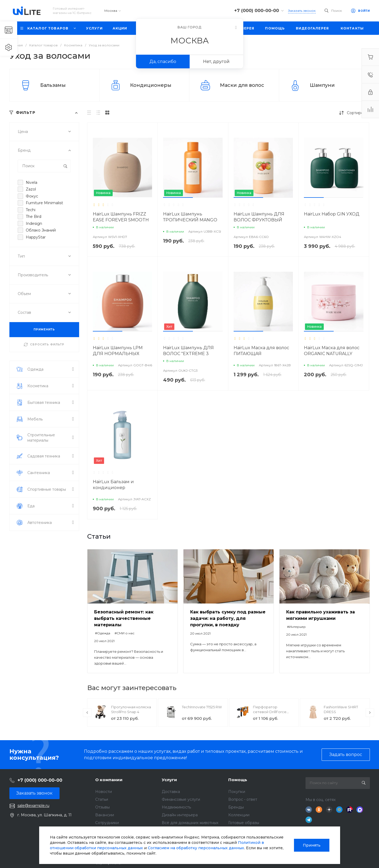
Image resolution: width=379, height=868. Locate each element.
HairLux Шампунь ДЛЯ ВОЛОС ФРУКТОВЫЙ (259, 217)
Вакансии (105, 815)
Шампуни (322, 85)
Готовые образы (244, 823)
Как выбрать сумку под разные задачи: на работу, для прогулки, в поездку (228, 618)
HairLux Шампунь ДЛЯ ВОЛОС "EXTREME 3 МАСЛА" (188, 354)
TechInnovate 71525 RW (202, 707)
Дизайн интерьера (180, 815)
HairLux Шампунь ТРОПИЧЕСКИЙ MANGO (190, 217)
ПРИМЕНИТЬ (44, 329)
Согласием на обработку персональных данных (196, 848)
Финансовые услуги (181, 799)
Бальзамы (53, 85)
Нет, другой (216, 62)
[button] (178, 198)
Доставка (171, 792)
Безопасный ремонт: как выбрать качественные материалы (124, 618)
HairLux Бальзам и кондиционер (113, 485)
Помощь (238, 780)
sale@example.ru (33, 806)
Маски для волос (242, 85)
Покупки (237, 792)
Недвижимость (176, 807)
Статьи (102, 799)
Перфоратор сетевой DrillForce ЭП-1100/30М (270, 712)
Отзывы (102, 807)
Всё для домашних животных (190, 823)
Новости (104, 792)
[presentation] (87, 713)
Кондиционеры (151, 85)
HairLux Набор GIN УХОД (332, 214)
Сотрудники (107, 823)
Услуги (169, 780)
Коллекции (239, 815)
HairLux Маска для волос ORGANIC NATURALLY (332, 351)
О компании (109, 780)
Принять (312, 845)
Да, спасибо (163, 62)
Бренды (236, 807)
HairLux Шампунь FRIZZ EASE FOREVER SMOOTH (121, 217)
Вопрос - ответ (243, 799)
